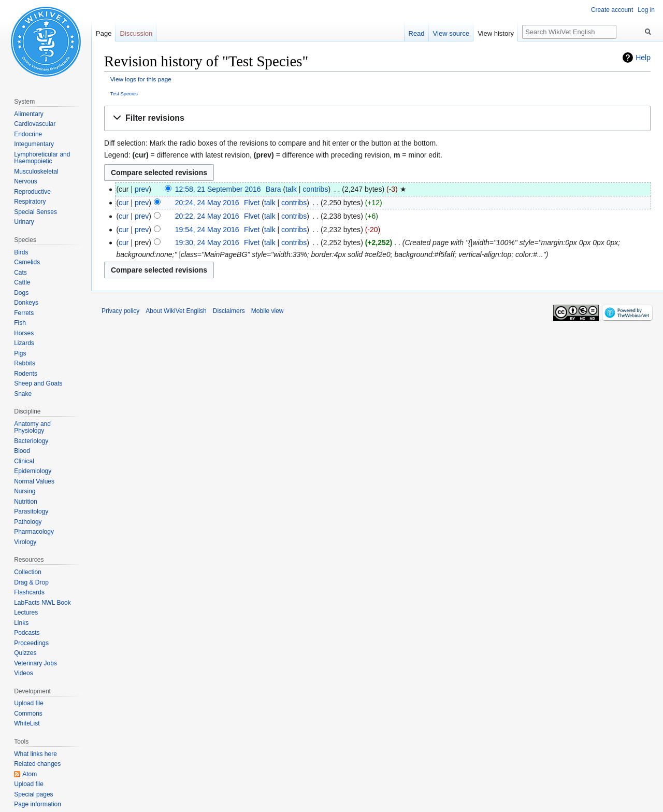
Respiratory (30, 202)
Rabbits (25, 363)
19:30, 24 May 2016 (207, 243)
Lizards (24, 343)
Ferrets (24, 313)
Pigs (20, 353)
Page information (38, 804)
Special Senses (35, 212)
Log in (646, 10)
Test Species (124, 94)
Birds (21, 252)
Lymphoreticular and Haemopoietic (42, 158)
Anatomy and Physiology (32, 428)
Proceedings (31, 643)
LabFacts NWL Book (42, 603)
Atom (30, 774)
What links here (35, 754)
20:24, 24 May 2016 (207, 203)
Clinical (24, 461)
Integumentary (34, 144)
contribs (315, 189)
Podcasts (27, 633)
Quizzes (25, 653)
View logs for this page (141, 79)
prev (142, 189)
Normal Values (34, 481)
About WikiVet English (176, 311)
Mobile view (268, 311)
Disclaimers (229, 311)
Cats (20, 273)
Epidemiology (33, 471)
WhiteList (27, 723)
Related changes (37, 764)
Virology (25, 542)
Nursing (25, 491)
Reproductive (32, 192)
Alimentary (29, 114)
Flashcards (29, 592)
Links (21, 623)
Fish (20, 323)
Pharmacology (34, 532)
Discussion (136, 33)
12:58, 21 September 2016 (218, 189)
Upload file (29, 703)
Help (643, 58)
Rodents (26, 374)
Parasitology (31, 511)
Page (104, 33)
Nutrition (26, 502)
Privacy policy (120, 311)
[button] (377, 118)
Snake (23, 394)
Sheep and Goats (38, 383)
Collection (28, 572)
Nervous (26, 181)
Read (417, 33)
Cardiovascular (35, 124)
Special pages (33, 794)
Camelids (27, 262)
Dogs (21, 293)
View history (496, 33)
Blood (22, 451)
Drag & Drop (31, 582)
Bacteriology (31, 441)
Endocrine (28, 134)
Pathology (28, 522)
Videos (23, 673)
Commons (28, 714)
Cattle (22, 282)
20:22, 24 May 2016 (207, 216)
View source (451, 33)
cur (124, 203)
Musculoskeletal (36, 172)
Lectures (26, 612)
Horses (24, 333)
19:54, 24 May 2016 (207, 230)
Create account (612, 10)
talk (291, 189)
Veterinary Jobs (35, 663)
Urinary (24, 222)
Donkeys (26, 303)
